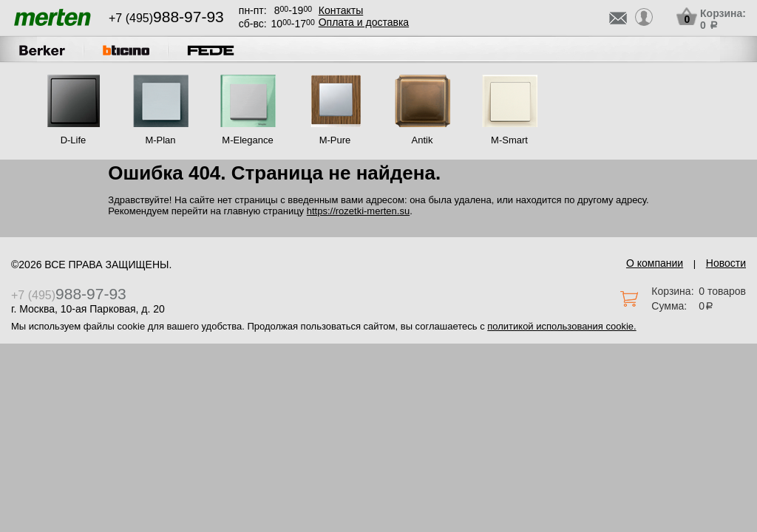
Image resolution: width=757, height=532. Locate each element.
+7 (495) (166, 18)
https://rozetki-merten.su (358, 211)
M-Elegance (247, 140)
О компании (655, 263)
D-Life (74, 140)
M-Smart (509, 140)
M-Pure (335, 140)
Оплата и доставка (364, 22)
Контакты (341, 10)
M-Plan (160, 140)
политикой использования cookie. (561, 326)
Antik (422, 140)
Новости (726, 263)
